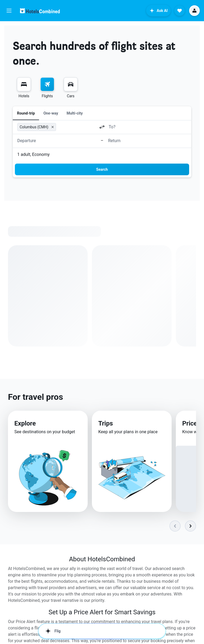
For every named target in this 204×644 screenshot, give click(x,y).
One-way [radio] (51, 113)
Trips (106, 423)
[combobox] (77, 127)
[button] (9, 11)
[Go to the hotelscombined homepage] (40, 11)
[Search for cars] (71, 84)
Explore (25, 423)
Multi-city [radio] (75, 113)
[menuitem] (24, 88)
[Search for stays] (24, 84)
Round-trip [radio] (26, 113)
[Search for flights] (47, 84)
